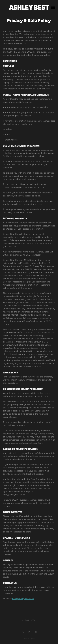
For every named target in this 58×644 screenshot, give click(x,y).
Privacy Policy (29, 639)
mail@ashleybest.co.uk (23, 598)
